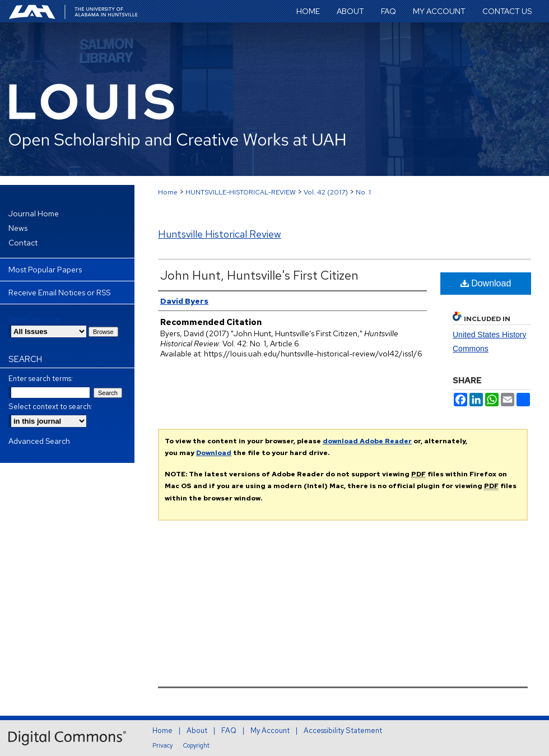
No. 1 (363, 192)
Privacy (162, 745)
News (18, 228)
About (197, 731)
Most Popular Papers (45, 270)
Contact (23, 243)
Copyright (196, 745)
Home (168, 192)
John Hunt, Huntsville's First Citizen (259, 275)
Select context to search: (50, 407)
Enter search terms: (41, 379)
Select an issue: (35, 319)
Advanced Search (39, 441)
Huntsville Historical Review (220, 234)
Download (486, 283)
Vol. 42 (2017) (326, 192)
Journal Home (34, 214)
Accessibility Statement (343, 731)
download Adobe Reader (367, 441)
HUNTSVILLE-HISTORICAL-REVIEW (241, 192)
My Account (270, 731)
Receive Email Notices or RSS (59, 293)
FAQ (229, 731)
